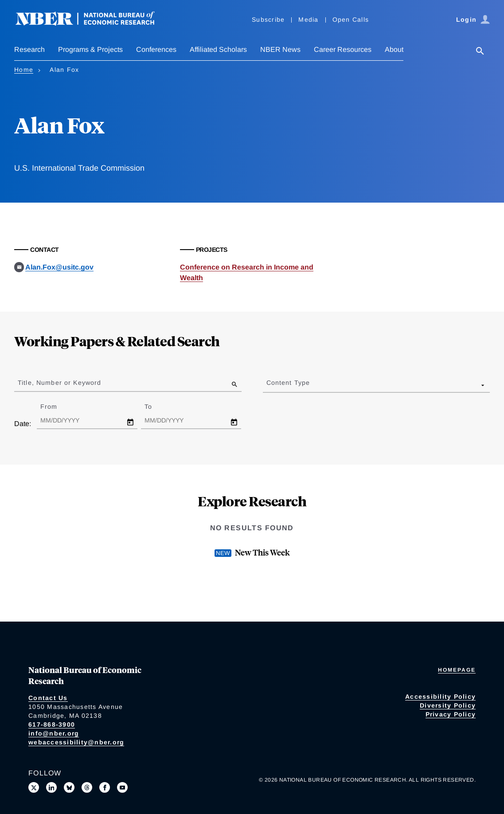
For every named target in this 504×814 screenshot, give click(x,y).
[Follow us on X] (34, 787)
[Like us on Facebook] (105, 787)
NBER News (280, 49)
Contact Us (48, 698)
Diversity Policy (448, 705)
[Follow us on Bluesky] (69, 787)
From (57, 407)
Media (308, 20)
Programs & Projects (90, 49)
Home (24, 70)
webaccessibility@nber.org (76, 742)
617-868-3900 (52, 724)
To (156, 407)
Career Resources (343, 49)
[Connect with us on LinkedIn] (51, 787)
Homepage (457, 670)
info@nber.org (54, 733)
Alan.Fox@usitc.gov (59, 267)
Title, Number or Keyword (59, 383)
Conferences (156, 49)
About (394, 49)
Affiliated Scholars (218, 49)
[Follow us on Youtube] (122, 787)
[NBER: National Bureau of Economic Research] (92, 23)
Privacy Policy (451, 714)
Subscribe (268, 20)
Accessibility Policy (440, 697)
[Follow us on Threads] (87, 787)
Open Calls (351, 20)
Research (29, 49)
